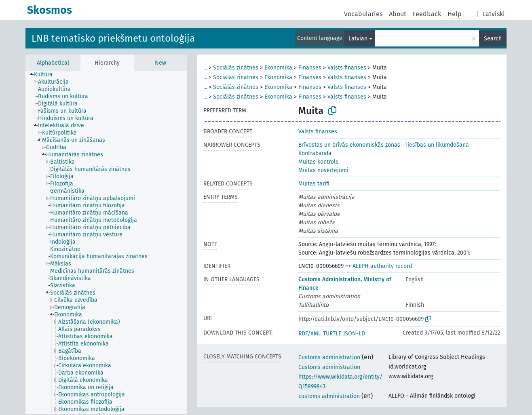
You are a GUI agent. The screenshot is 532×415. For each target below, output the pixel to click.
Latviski (494, 14)
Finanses (310, 68)
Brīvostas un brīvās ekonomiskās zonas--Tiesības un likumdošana (384, 145)
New (160, 63)
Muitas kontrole (319, 162)
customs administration (329, 396)
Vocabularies (363, 14)
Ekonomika (278, 68)
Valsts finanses (347, 68)
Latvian (358, 39)
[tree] (106, 243)
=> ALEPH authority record (379, 266)
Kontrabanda (315, 153)
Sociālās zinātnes (236, 68)
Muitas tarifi (314, 184)
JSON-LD (354, 334)
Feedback (427, 14)
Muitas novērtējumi (323, 170)
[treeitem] (47, 75)
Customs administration (329, 357)
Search (493, 39)
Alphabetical (53, 63)
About (398, 14)
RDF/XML (310, 334)
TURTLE (332, 334)
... (205, 68)
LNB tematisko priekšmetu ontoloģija (113, 38)
